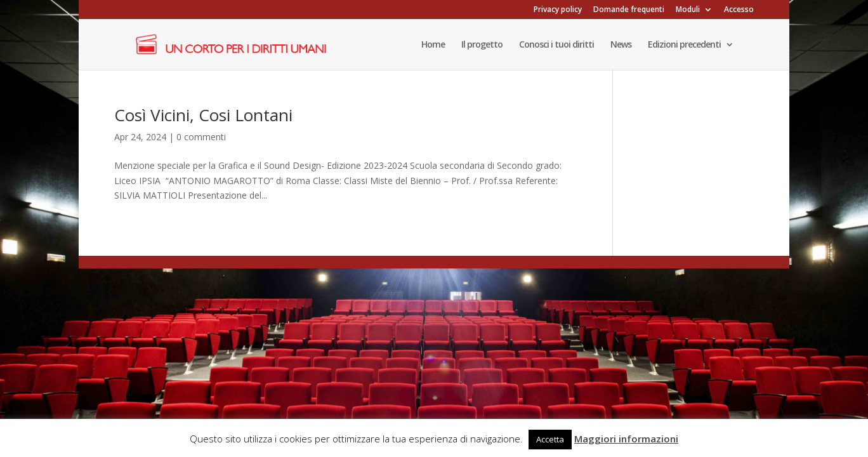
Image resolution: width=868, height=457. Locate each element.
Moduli (688, 10)
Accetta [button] (550, 439)
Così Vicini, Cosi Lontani (203, 115)
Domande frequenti (629, 10)
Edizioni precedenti (684, 45)
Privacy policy (558, 10)
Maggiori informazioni (626, 439)
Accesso (739, 10)
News (621, 45)
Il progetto (482, 45)
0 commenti (201, 137)
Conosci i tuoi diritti (556, 45)
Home (433, 45)
